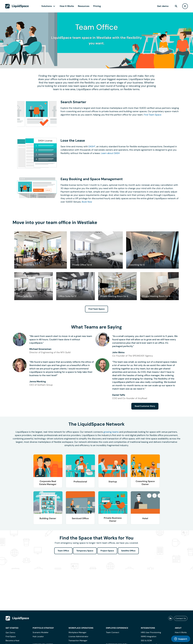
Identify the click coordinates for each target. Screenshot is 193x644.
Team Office (63, 551)
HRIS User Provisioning (151, 633)
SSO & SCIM (146, 641)
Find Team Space (153, 115)
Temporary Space (85, 551)
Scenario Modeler (40, 633)
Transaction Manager (78, 641)
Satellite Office (128, 551)
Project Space (107, 551)
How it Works (67, 6)
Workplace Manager (77, 633)
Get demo (163, 6)
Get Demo (10, 633)
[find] (176, 6)
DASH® (92, 146)
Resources (84, 6)
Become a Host (12, 641)
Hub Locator (38, 637)
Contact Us (181, 618)
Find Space (11, 637)
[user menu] (185, 6)
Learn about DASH (110, 153)
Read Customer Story (145, 406)
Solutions (47, 6)
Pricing (97, 6)
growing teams (111, 432)
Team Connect (113, 633)
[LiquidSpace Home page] (17, 6)
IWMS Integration (149, 637)
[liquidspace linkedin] (170, 618)
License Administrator (78, 637)
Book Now (87, 202)
